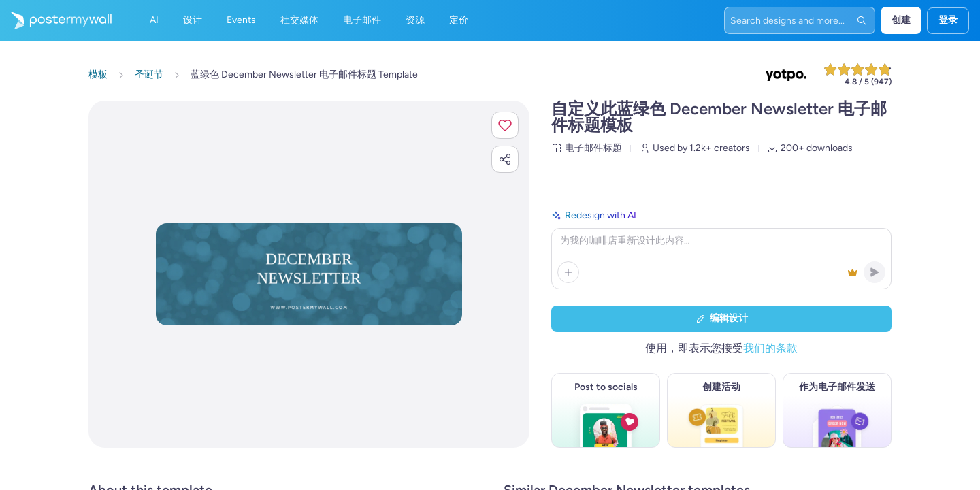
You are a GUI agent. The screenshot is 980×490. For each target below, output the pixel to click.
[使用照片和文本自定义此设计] (309, 274)
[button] (505, 125)
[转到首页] (56, 20)
